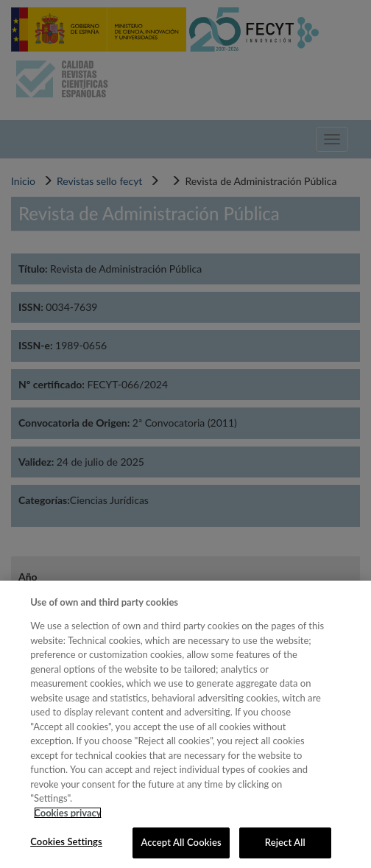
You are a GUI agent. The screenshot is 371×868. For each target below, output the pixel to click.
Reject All (285, 842)
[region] (185, 724)
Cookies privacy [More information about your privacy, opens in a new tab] (67, 813)
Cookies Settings (66, 841)
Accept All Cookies (181, 842)
